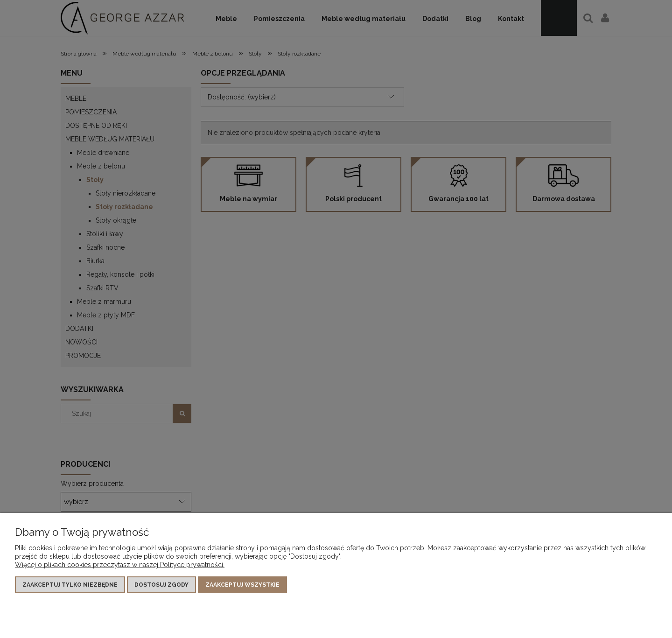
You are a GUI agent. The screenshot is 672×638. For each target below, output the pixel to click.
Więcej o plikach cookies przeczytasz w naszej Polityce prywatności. (120, 565)
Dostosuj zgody (161, 585)
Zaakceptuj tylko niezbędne (70, 585)
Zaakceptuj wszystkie (242, 585)
